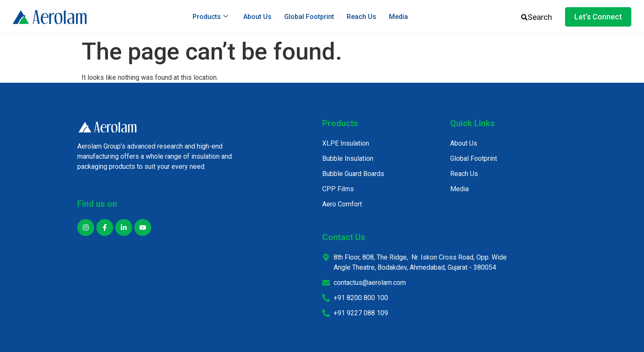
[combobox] (542, 17)
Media (398, 17)
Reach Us (361, 17)
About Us (257, 17)
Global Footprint (309, 17)
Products (210, 17)
